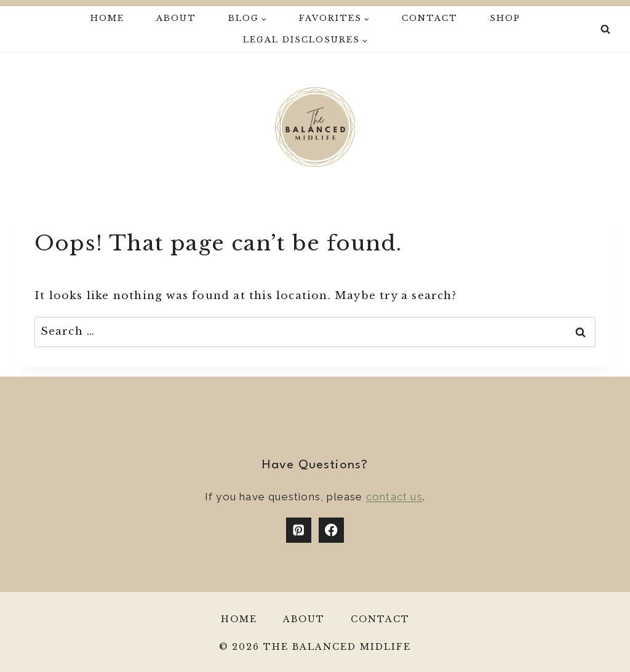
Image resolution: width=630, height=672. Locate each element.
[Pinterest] (299, 530)
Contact (430, 18)
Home (107, 18)
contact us (394, 497)
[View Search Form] (605, 30)
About (176, 18)
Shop (505, 18)
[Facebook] (331, 530)
